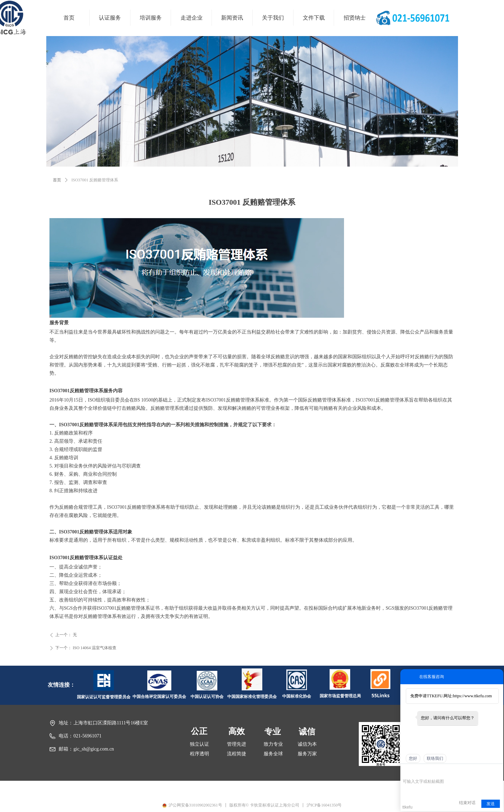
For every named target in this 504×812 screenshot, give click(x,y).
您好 (413, 758)
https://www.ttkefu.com (472, 696)
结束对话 (467, 803)
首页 (57, 180)
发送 (491, 804)
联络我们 (435, 758)
